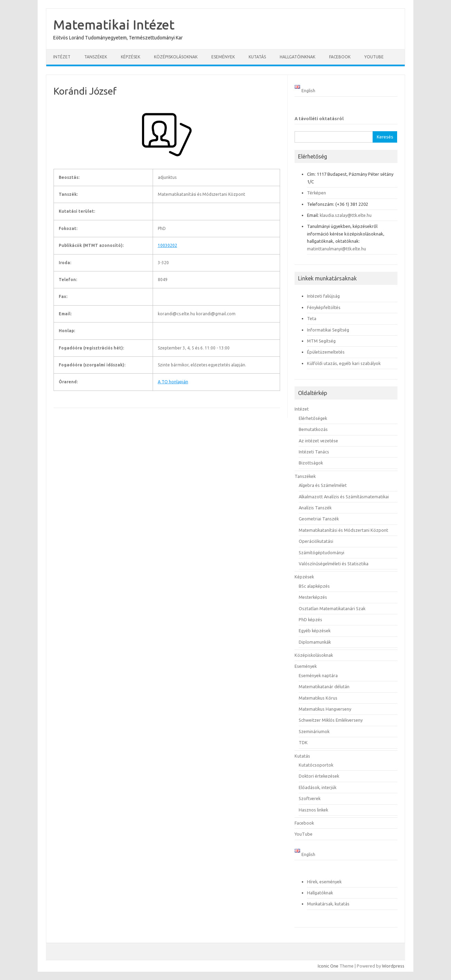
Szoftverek (310, 798)
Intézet (62, 57)
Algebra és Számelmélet (323, 485)
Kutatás (257, 57)
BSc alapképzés (314, 586)
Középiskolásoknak (176, 57)
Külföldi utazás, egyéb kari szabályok (344, 363)
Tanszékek (96, 57)
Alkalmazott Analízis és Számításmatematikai (344, 497)
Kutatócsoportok (316, 765)
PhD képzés (310, 619)
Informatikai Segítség (328, 330)
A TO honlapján (173, 382)
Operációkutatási (316, 541)
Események (223, 57)
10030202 (167, 245)
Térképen (316, 193)
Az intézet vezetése (318, 441)
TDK (303, 742)
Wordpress (393, 966)
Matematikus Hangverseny (325, 709)
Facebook (340, 57)
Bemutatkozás (313, 429)
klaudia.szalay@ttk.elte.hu (346, 215)
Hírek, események (324, 882)
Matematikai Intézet (114, 25)
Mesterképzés (313, 597)
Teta (312, 318)
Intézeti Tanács (314, 452)
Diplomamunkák (315, 642)
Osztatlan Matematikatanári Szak (332, 608)
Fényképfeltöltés (324, 307)
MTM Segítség (321, 341)
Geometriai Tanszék (319, 519)
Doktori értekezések (319, 776)
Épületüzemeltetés (326, 352)
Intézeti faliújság (323, 296)
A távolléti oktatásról (319, 118)
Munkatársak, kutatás (328, 904)
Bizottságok (311, 463)
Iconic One (328, 966)
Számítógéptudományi (322, 553)
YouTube (374, 57)
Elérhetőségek (313, 418)
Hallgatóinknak (298, 57)
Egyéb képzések (315, 631)
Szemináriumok (314, 731)
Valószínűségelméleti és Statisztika (334, 564)
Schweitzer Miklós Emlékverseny (331, 720)
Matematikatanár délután (324, 686)
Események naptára (318, 675)
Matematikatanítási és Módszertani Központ (343, 530)
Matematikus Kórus (318, 698)
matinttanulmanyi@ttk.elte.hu (337, 249)
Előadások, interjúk (318, 787)
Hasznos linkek (313, 810)
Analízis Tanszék (315, 508)
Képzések (131, 57)
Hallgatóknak (320, 893)
